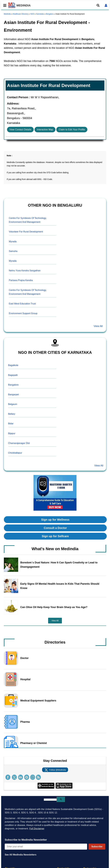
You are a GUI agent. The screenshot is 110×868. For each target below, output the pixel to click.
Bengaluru (50, 14)
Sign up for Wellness (55, 520)
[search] (50, 800)
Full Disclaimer (37, 829)
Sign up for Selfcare (55, 536)
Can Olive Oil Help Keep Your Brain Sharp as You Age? (54, 607)
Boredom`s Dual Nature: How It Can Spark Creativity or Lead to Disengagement (59, 565)
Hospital (25, 679)
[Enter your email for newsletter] (46, 847)
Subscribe (97, 847)
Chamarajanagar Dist (19, 443)
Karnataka (40, 14)
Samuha (13, 251)
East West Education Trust (22, 304)
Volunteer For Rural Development (26, 232)
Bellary (12, 414)
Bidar (11, 424)
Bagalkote (13, 365)
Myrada (13, 241)
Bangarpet (13, 395)
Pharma (25, 722)
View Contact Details (20, 130)
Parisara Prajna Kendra (21, 280)
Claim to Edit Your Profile (72, 130)
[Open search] (98, 5)
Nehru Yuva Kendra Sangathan (25, 271)
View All (98, 326)
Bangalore (13, 385)
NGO (32, 14)
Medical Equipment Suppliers (38, 701)
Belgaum (13, 404)
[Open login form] (106, 5)
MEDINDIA (19, 5)
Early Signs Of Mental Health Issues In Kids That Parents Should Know (60, 586)
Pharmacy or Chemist (34, 743)
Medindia (7, 14)
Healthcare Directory (21, 14)
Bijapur (12, 433)
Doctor (24, 658)
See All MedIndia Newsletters (21, 855)
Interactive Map (45, 130)
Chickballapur (15, 453)
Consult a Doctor (55, 528)
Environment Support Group (23, 313)
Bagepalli (13, 375)
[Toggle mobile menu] (4, 5)
